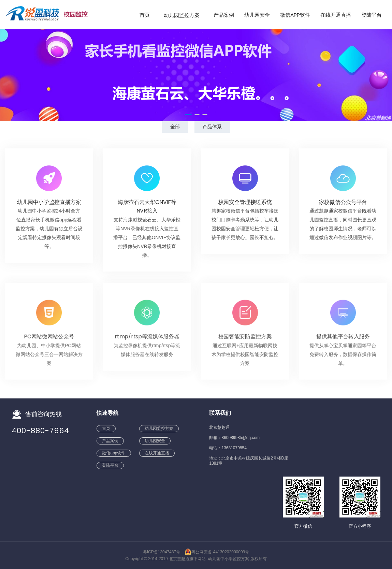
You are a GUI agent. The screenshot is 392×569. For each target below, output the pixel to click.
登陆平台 (372, 15)
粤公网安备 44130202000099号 (217, 552)
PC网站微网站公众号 (49, 339)
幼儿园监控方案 (182, 15)
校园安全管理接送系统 (245, 202)
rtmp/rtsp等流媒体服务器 (147, 339)
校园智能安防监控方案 (245, 339)
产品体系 (212, 127)
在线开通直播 (336, 15)
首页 (145, 15)
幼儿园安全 (257, 15)
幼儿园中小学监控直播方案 (49, 202)
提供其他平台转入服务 (343, 339)
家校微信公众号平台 (343, 202)
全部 (175, 127)
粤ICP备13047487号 (162, 552)
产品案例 (224, 15)
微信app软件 (295, 15)
